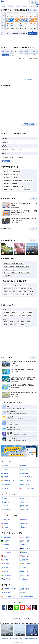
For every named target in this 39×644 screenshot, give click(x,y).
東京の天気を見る (31, 80)
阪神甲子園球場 (8, 289)
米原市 (29, 322)
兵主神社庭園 (15, 183)
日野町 (24, 315)
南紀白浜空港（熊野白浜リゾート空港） (14, 263)
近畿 (18, 6)
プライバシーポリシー (18, 639)
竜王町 (30, 315)
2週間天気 (11, 6)
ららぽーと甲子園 (19, 295)
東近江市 (18, 315)
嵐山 (14, 292)
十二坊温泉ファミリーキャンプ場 (12, 178)
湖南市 (11, 315)
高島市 (23, 322)
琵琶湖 (30, 289)
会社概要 (4, 639)
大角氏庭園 (7, 183)
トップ (3, 6)
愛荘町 (6, 325)
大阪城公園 (29, 295)
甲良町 (17, 325)
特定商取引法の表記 (30, 639)
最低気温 (12, 55)
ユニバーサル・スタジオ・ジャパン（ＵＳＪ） (15, 286)
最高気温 (5, 55)
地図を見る (6, 161)
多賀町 (23, 325)
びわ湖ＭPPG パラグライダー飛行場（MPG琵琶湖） (17, 272)
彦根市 (11, 322)
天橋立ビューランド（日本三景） (26, 292)
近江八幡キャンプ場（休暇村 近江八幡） (14, 186)
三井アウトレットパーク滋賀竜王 (12, 172)
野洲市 (6, 315)
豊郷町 (11, 325)
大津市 (6, 322)
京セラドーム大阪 (8, 295)
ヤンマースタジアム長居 (20, 289)
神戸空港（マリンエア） (10, 269)
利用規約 (10, 639)
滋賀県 (25, 6)
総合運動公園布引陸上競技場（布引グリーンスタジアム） (18, 181)
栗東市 (25, 312)
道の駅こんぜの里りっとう (10, 189)
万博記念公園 (7, 292)
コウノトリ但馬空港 (9, 266)
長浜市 (17, 322)
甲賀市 (31, 312)
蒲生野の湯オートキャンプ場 (11, 175)
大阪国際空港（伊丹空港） (23, 266)
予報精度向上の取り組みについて (19, 619)
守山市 (19, 312)
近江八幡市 (7, 312)
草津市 (14, 312)
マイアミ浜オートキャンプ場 (27, 189)
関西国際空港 (7, 275)
